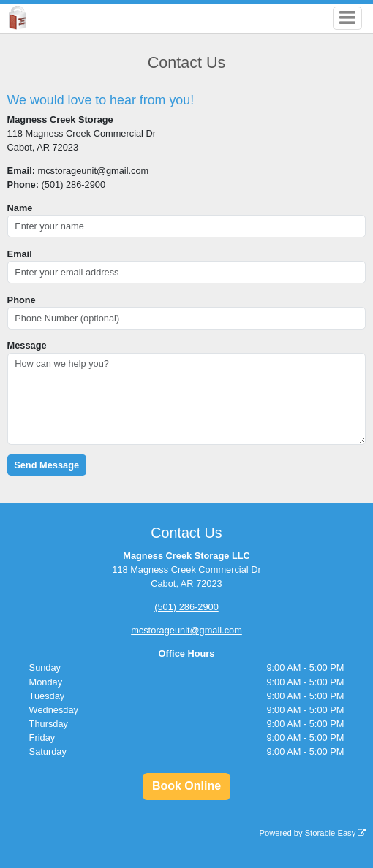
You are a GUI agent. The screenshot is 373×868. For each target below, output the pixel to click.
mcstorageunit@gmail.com (186, 630)
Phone (22, 300)
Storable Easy (336, 833)
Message (27, 345)
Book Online (186, 786)
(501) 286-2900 (186, 607)
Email (20, 254)
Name (20, 208)
